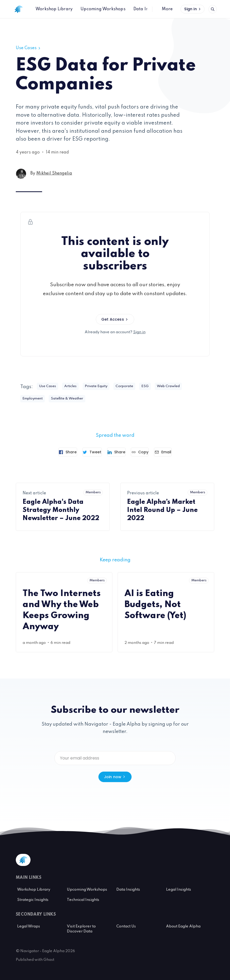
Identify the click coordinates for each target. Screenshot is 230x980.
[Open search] (213, 9)
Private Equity (106, 387)
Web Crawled (188, 387)
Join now (115, 776)
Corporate (139, 387)
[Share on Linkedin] (116, 453)
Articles (76, 387)
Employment (35, 399)
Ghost (49, 959)
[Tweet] (86, 453)
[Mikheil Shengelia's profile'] (21, 174)
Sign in (193, 9)
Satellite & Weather (75, 399)
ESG (162, 387)
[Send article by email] (175, 453)
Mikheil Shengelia (54, 173)
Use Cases (29, 48)
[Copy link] (146, 453)
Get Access (115, 319)
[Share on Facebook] (56, 453)
